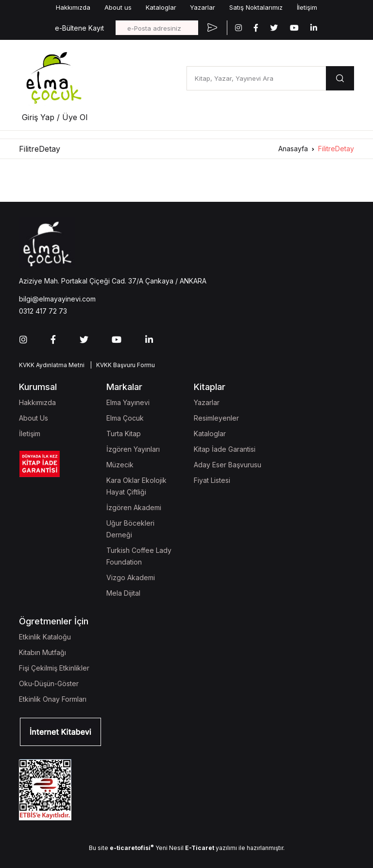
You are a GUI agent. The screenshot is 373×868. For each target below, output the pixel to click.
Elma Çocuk (125, 418)
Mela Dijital (123, 593)
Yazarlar (203, 7)
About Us (34, 418)
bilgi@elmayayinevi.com (57, 299)
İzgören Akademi (134, 507)
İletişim (307, 7)
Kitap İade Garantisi (225, 449)
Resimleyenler (216, 418)
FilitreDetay (336, 149)
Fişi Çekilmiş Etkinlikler (54, 668)
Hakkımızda (73, 7)
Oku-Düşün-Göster (49, 683)
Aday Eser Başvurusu (228, 465)
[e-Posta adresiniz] (157, 28)
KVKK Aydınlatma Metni (52, 365)
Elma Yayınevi (128, 402)
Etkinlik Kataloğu (45, 637)
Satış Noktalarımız (256, 7)
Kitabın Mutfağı (42, 652)
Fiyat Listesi (212, 480)
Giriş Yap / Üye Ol (55, 117)
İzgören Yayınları (133, 449)
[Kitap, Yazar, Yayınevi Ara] (256, 78)
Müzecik (120, 465)
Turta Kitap (124, 434)
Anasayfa (293, 149)
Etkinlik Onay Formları (53, 699)
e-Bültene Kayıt (79, 28)
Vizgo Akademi (131, 577)
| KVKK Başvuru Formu (121, 365)
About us (118, 7)
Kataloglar (161, 7)
